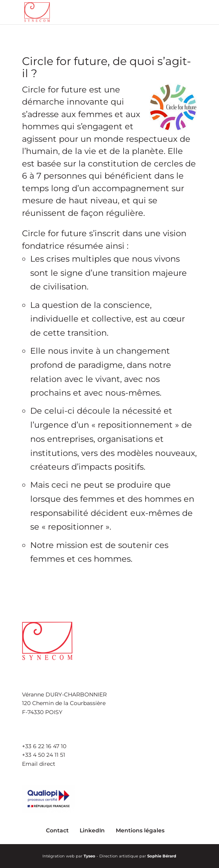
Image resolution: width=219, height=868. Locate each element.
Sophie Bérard (162, 856)
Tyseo (89, 856)
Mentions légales (140, 830)
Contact (57, 830)
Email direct (39, 764)
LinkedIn (92, 830)
